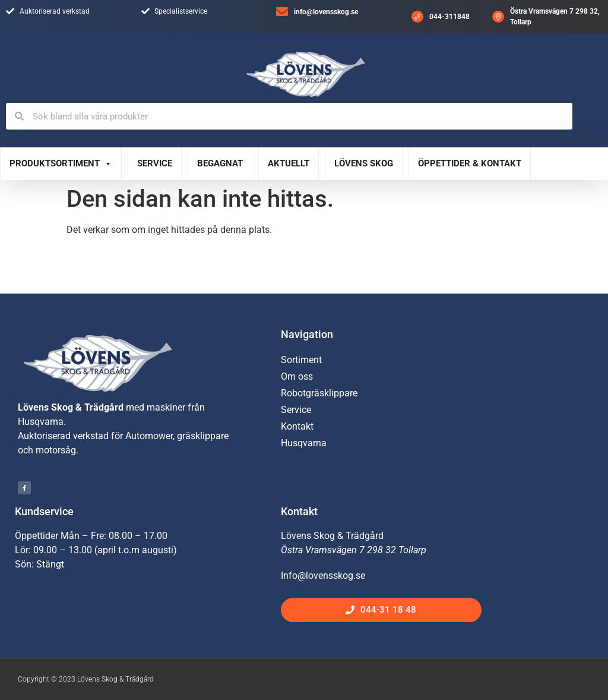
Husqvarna (304, 443)
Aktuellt (289, 163)
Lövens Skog (364, 163)
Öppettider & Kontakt (470, 163)
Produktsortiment (61, 164)
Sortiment (301, 360)
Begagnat (220, 163)
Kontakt (297, 426)
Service (155, 163)
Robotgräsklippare (319, 393)
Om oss (297, 376)
